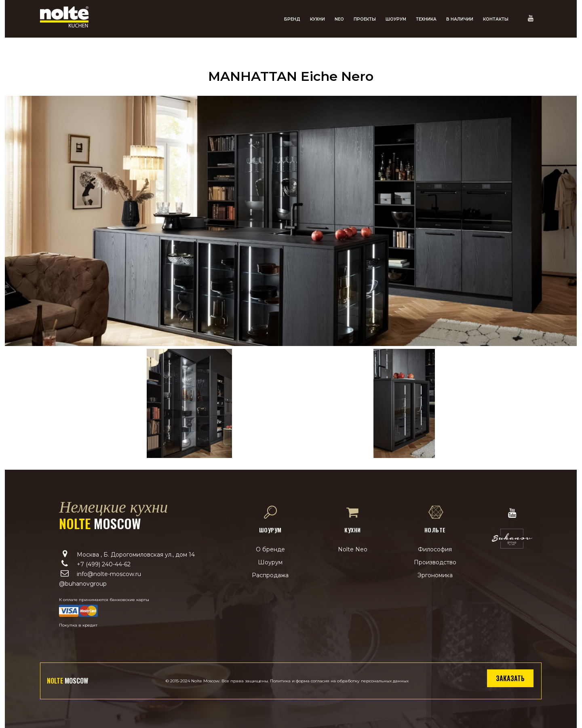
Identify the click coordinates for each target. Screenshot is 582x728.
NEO (339, 19)
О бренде (270, 549)
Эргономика (435, 575)
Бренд (292, 19)
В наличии (460, 19)
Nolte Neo (353, 549)
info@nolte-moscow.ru (109, 574)
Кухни (317, 19)
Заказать (510, 678)
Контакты (496, 19)
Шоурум (396, 19)
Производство (435, 562)
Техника (426, 19)
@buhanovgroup (83, 584)
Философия (435, 549)
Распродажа (270, 575)
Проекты (365, 19)
